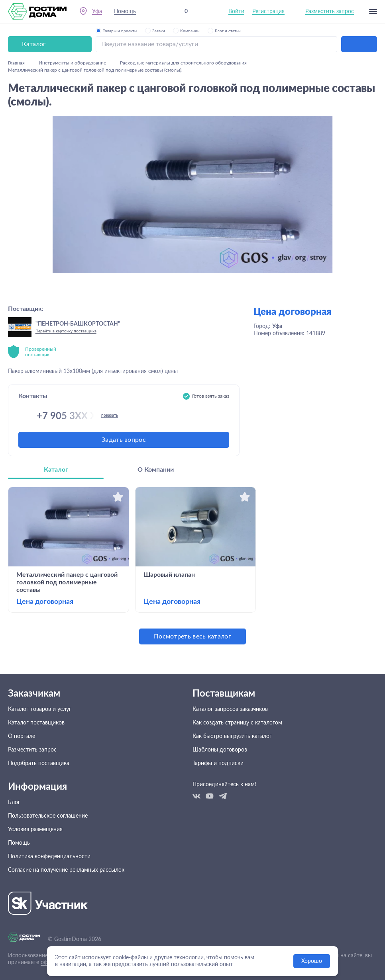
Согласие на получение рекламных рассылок (66, 870)
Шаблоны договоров (220, 750)
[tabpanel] (192, 566)
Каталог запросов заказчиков (230, 709)
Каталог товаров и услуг (40, 709)
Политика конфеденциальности (49, 857)
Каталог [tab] (56, 470)
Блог (14, 802)
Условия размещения (35, 830)
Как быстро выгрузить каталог (232, 736)
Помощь (125, 12)
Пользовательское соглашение (48, 816)
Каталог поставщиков (36, 723)
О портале (22, 736)
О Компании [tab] (156, 470)
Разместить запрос (330, 12)
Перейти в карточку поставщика (66, 331)
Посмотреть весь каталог (192, 636)
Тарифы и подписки (218, 763)
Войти (236, 12)
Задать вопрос (124, 440)
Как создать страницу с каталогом (237, 723)
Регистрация (268, 12)
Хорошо (312, 961)
